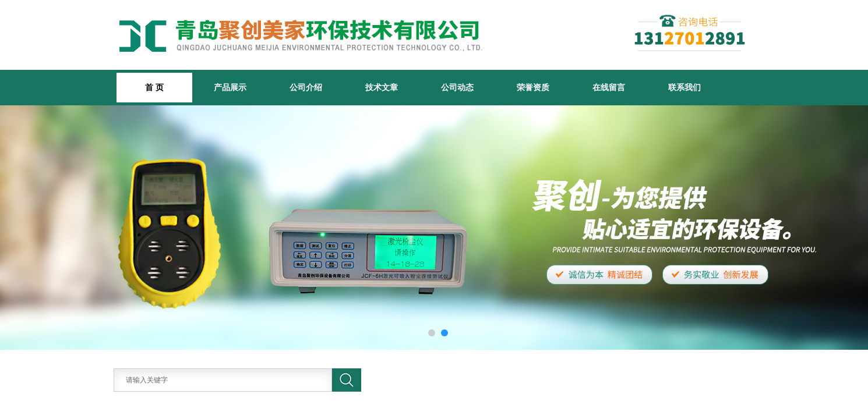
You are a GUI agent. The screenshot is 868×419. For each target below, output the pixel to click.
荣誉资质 (533, 87)
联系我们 (684, 87)
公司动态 (457, 87)
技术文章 (382, 87)
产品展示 (230, 87)
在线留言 (609, 87)
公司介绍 (306, 87)
